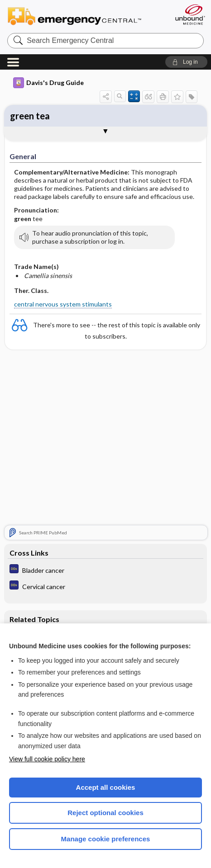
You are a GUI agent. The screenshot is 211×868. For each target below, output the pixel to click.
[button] (186, 62)
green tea (30, 116)
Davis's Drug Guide (48, 83)
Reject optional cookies (105, 813)
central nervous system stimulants (63, 304)
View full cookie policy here (47, 759)
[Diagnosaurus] (105, 570)
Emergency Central (79, 16)
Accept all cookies (106, 787)
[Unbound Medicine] (190, 14)
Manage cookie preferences (106, 839)
